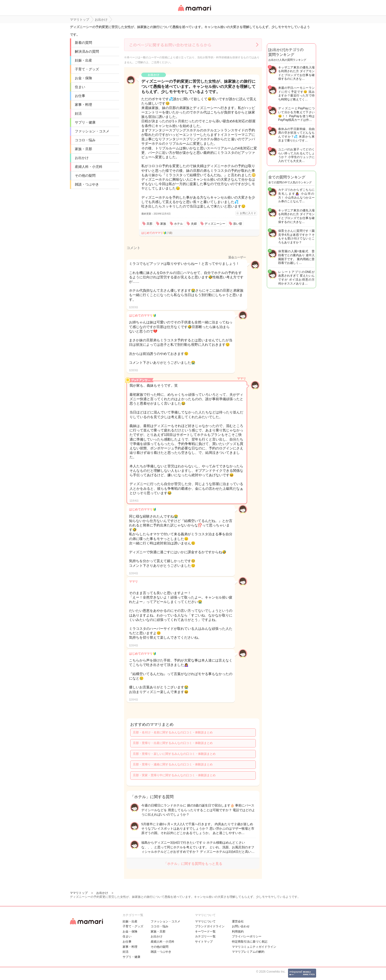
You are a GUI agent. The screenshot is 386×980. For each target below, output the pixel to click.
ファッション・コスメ (92, 131)
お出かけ (82, 158)
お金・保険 (83, 78)
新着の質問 (83, 43)
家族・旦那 (83, 149)
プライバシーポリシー (247, 936)
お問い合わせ (241, 926)
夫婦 (194, 224)
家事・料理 (83, 105)
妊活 (78, 113)
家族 (163, 224)
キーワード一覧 (205, 932)
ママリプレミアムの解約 (248, 952)
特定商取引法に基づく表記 (250, 942)
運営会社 (238, 921)
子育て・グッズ (87, 69)
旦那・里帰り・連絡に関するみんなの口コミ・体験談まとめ (173, 764)
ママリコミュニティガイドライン (254, 947)
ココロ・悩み (85, 140)
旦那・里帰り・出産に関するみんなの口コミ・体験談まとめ (173, 743)
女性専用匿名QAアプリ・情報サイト (194, 11)
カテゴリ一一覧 (205, 936)
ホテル (178, 224)
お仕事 (80, 96)
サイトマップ (204, 942)
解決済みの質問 (87, 51)
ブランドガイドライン (210, 926)
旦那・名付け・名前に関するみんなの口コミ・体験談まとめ (173, 732)
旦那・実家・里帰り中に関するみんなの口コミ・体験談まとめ (174, 775)
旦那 (149, 224)
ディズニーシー (215, 224)
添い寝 (238, 224)
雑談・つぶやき (87, 184)
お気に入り (248, 213)
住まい (80, 87)
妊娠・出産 (83, 60)
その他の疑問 (85, 175)
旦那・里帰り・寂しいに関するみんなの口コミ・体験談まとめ (174, 754)
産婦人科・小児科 (89, 167)
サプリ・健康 (85, 122)
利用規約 (238, 932)
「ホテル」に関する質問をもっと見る (193, 864)
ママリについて (205, 921)
